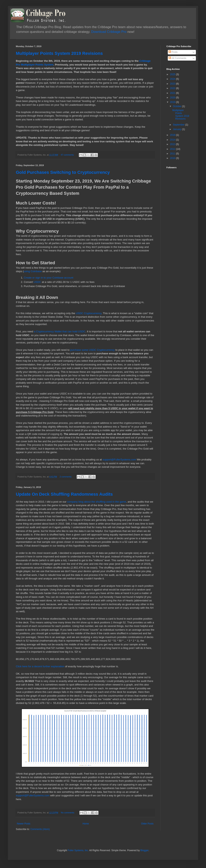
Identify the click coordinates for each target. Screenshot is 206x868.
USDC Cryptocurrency (89, 313)
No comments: (68, 813)
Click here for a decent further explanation (40, 666)
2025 (173, 74)
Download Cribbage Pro (109, 32)
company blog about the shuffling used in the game (97, 502)
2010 (173, 158)
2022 (173, 88)
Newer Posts (24, 824)
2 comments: (66, 477)
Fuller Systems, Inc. (78, 850)
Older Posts (147, 824)
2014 (173, 140)
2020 (173, 98)
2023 (173, 84)
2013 (173, 144)
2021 (173, 93)
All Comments (177, 58)
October (177, 106)
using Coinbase (33, 271)
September (179, 125)
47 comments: (68, 155)
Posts (173, 52)
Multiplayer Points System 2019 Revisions (59, 53)
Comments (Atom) (40, 829)
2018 (173, 135)
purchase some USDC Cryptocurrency (93, 350)
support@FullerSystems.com (119, 460)
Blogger (144, 850)
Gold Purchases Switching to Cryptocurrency (63, 172)
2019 (173, 102)
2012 (173, 149)
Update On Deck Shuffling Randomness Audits (64, 494)
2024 (173, 79)
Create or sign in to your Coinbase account (49, 278)
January (177, 129)
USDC (38, 282)
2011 (173, 154)
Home (86, 824)
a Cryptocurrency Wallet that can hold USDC (60, 331)
